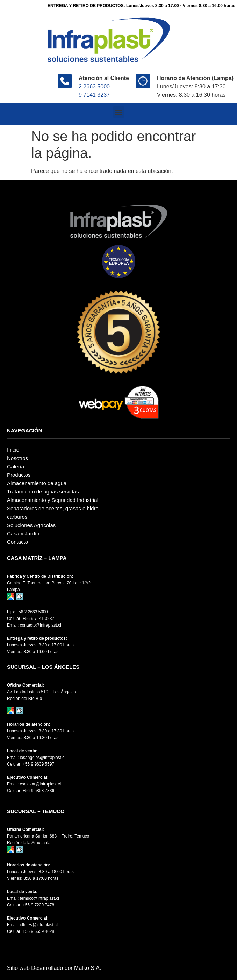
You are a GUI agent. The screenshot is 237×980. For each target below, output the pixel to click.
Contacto (17, 542)
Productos (19, 475)
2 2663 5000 (94, 86)
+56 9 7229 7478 (38, 905)
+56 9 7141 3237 (38, 619)
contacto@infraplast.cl (41, 625)
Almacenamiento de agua (37, 483)
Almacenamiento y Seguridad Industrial (53, 500)
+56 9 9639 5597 (38, 764)
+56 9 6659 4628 (38, 931)
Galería (16, 466)
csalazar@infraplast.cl (41, 784)
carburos (17, 517)
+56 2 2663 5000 (32, 612)
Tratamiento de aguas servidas (43, 492)
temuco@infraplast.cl (39, 898)
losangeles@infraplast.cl (43, 758)
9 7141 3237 (94, 95)
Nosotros (17, 458)
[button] (119, 112)
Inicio (13, 450)
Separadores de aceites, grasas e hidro (53, 508)
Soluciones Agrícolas (31, 525)
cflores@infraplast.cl (39, 925)
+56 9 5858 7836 (38, 791)
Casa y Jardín (23, 533)
